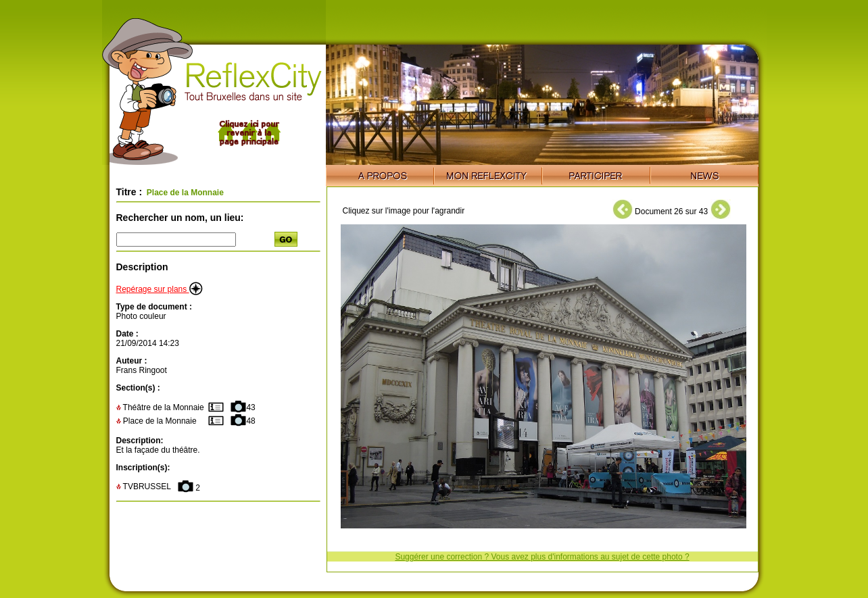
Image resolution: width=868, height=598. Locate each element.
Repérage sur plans (160, 289)
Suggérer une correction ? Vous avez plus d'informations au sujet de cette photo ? (542, 557)
